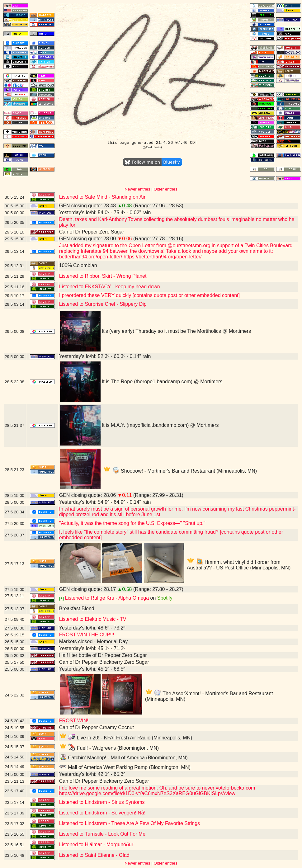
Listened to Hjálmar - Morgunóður (96, 844)
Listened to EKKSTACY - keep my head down (110, 287)
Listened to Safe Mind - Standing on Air (102, 197)
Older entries (165, 189)
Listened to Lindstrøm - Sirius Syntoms (102, 802)
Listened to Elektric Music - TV (93, 619)
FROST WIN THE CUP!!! (87, 635)
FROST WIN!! (74, 721)
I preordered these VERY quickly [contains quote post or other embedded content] (149, 295)
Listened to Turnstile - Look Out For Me (102, 834)
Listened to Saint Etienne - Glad (94, 855)
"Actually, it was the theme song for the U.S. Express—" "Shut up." (132, 523)
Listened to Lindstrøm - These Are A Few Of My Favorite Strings (130, 823)
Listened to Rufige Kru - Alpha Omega (107, 598)
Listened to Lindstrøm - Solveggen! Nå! (102, 813)
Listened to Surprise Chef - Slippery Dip (103, 304)
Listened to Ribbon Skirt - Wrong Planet (103, 276)
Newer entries (137, 189)
